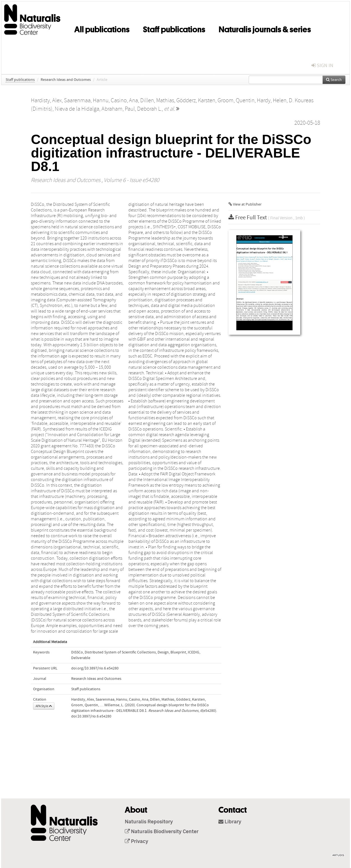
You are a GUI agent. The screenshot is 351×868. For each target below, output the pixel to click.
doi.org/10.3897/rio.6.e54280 (95, 668)
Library (230, 822)
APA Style (44, 706)
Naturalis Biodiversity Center (162, 832)
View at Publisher (245, 204)
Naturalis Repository (149, 822)
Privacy (137, 842)
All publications (102, 28)
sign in (322, 66)
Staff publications (174, 28)
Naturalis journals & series (265, 28)
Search (334, 80)
